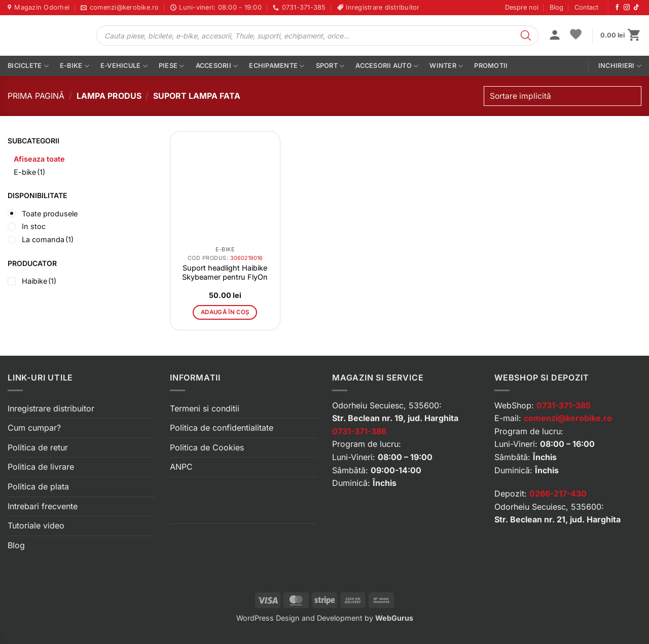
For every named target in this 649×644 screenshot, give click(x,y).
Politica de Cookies (207, 447)
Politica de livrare (41, 467)
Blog (556, 7)
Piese (172, 66)
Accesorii (217, 66)
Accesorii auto (387, 66)
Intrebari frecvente (43, 506)
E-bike (75, 66)
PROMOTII (491, 66)
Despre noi (522, 7)
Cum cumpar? (34, 428)
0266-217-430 (558, 494)
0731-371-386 (359, 431)
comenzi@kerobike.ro (568, 418)
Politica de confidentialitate (222, 428)
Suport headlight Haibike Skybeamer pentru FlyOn (225, 272)
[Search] (526, 35)
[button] (555, 36)
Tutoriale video (36, 525)
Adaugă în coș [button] (225, 312)
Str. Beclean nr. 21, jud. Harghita (557, 519)
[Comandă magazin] (563, 96)
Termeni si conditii (205, 408)
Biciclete (28, 66)
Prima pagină (36, 96)
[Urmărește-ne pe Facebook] (617, 8)
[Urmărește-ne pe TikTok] (636, 8)
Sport (330, 66)
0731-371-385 (564, 405)
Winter (446, 66)
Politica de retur (38, 447)
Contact (586, 7)
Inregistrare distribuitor (51, 408)
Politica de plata (38, 486)
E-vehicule (124, 66)
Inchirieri (620, 66)
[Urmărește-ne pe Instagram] (627, 8)
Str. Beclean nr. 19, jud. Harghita (395, 418)
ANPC (181, 467)
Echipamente (277, 66)
